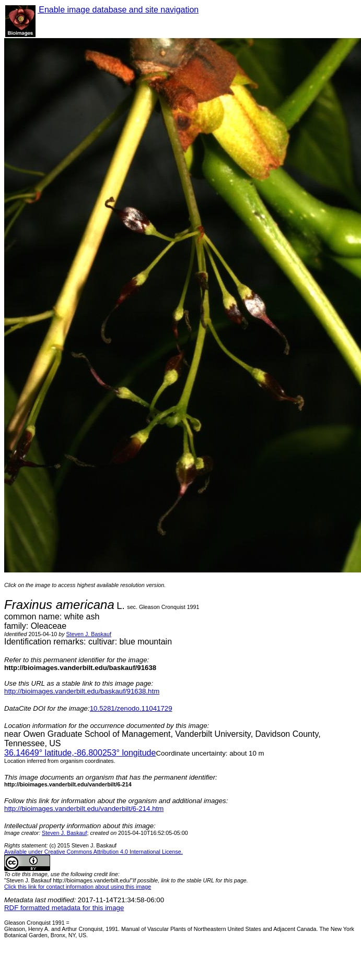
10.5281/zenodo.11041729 (131, 708)
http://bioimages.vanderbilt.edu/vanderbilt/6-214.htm (84, 809)
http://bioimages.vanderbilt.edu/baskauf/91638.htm (82, 691)
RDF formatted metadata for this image (64, 908)
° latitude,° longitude (80, 753)
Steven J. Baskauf (89, 634)
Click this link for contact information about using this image (78, 887)
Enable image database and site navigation (118, 10)
